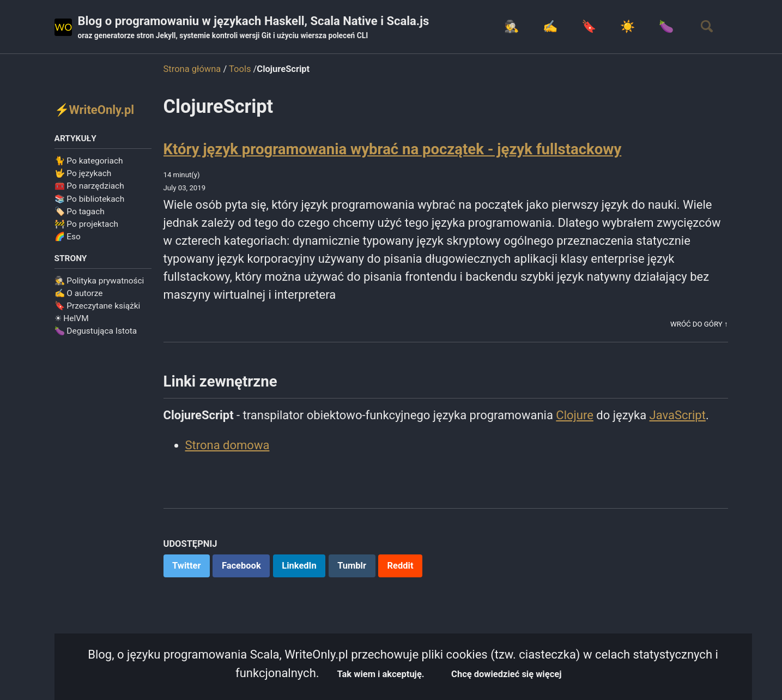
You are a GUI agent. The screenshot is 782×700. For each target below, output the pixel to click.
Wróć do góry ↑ (699, 324)
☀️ (628, 26)
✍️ (550, 26)
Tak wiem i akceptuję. (381, 674)
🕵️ (511, 26)
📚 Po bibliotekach (90, 199)
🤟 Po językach (83, 173)
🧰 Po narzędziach (89, 186)
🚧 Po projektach (87, 224)
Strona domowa (228, 445)
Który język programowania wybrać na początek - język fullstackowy (393, 149)
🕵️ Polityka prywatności (99, 281)
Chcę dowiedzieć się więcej (506, 674)
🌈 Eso (68, 237)
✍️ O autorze (79, 293)
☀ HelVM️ (72, 318)
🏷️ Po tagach (80, 212)
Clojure (575, 415)
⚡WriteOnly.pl (95, 110)
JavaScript (678, 415)
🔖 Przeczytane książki (98, 306)
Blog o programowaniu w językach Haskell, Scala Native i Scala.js (254, 28)
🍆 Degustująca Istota (96, 331)
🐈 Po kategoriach (89, 161)
